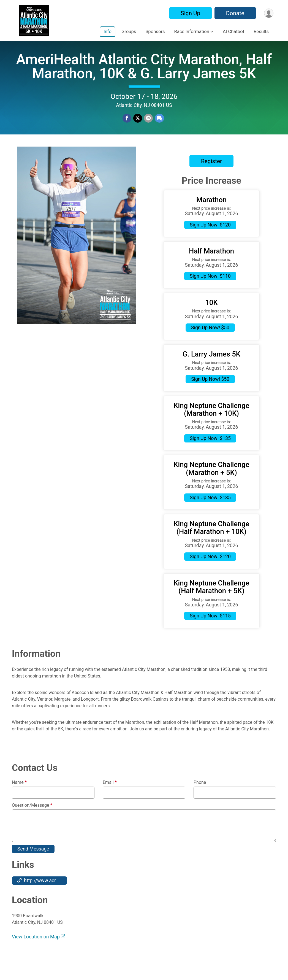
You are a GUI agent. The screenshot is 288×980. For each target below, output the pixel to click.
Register (211, 172)
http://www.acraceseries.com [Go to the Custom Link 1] (42, 892)
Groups (129, 32)
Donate (234, 13)
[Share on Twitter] (138, 124)
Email (110, 793)
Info (108, 32)
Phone (200, 793)
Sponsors (155, 32)
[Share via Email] (148, 124)
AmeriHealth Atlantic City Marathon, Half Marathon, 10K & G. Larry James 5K (144, 72)
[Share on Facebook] (127, 124)
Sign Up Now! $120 (210, 236)
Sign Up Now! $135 (210, 449)
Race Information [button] (192, 32)
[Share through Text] (159, 124)
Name (19, 793)
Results (261, 32)
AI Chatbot (233, 32)
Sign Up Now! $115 (210, 627)
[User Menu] (268, 13)
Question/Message (32, 816)
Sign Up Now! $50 (210, 339)
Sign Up (190, 13)
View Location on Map (39, 948)
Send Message (33, 860)
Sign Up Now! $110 (210, 287)
